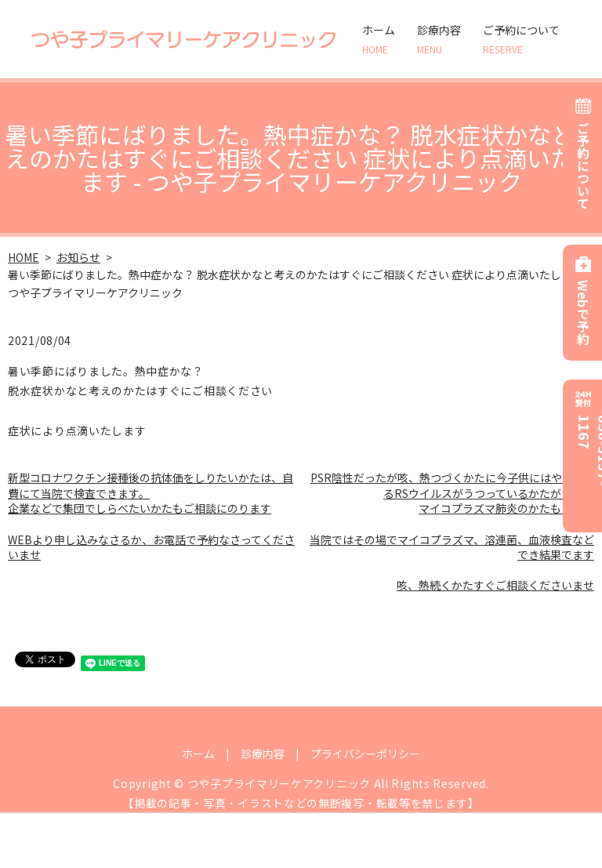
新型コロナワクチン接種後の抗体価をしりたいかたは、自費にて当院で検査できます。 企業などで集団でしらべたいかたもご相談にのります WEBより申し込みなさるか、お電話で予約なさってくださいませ (151, 516)
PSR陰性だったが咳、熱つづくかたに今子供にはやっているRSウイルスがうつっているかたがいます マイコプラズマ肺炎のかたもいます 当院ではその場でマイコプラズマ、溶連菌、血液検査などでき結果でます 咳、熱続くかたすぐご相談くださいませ (452, 531)
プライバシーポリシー (365, 754)
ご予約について (521, 39)
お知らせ (78, 257)
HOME (24, 257)
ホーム (379, 39)
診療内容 (439, 39)
